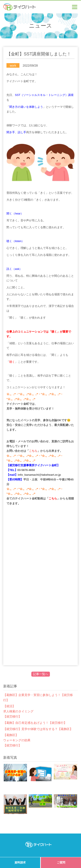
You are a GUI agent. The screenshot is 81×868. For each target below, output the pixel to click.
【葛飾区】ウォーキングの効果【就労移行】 (17, 740)
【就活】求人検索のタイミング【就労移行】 (18, 711)
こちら (33, 451)
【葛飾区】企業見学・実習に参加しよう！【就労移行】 (38, 698)
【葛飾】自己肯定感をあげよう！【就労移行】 (35, 723)
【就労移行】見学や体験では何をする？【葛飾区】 (38, 729)
